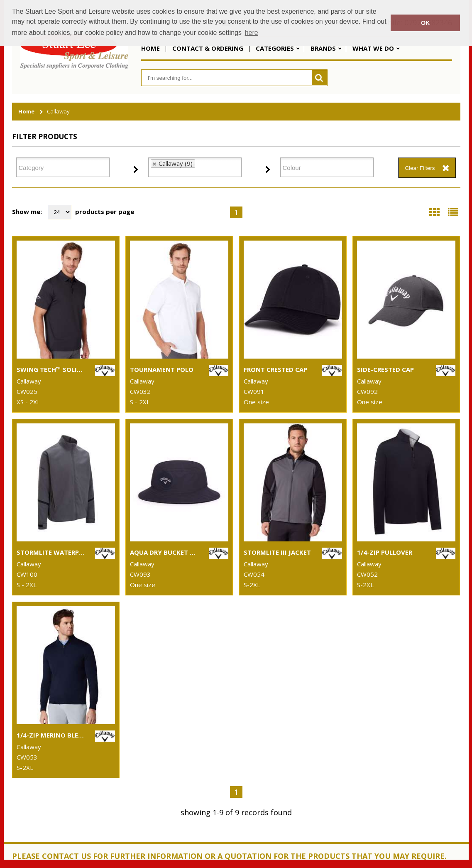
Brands (323, 48)
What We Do (373, 48)
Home (150, 48)
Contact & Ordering (208, 48)
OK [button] (426, 23)
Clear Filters (420, 168)
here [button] (252, 33)
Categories (275, 48)
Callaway (58, 112)
